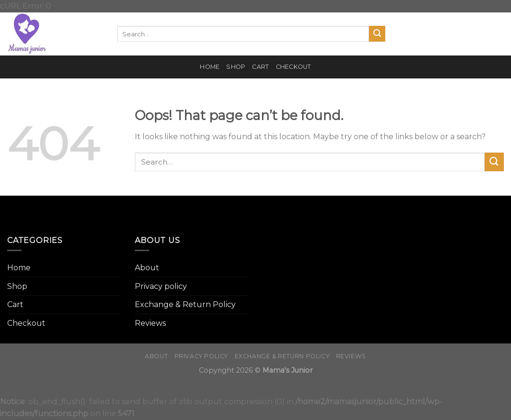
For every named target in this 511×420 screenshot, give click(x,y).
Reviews (150, 323)
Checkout (294, 67)
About (147, 268)
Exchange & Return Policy (185, 304)
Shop (236, 67)
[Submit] (377, 34)
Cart (260, 67)
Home (210, 67)
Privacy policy (161, 286)
